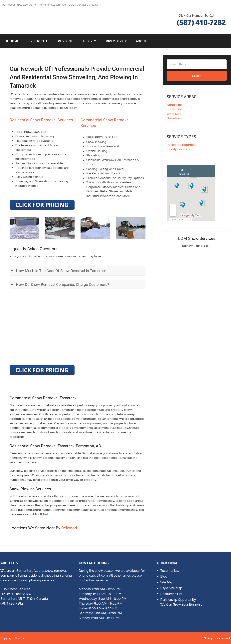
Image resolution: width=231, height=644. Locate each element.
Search (197, 76)
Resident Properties (181, 145)
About (141, 41)
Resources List (171, 594)
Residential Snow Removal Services (41, 120)
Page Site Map (171, 588)
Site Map (167, 582)
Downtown (174, 118)
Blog (164, 576)
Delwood (69, 528)
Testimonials (170, 571)
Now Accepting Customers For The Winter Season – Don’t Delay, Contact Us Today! (49, 5)
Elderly (89, 41)
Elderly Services (178, 149)
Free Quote (38, 41)
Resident (65, 41)
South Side (174, 109)
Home (12, 41)
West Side (174, 114)
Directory (115, 41)
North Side (174, 105)
